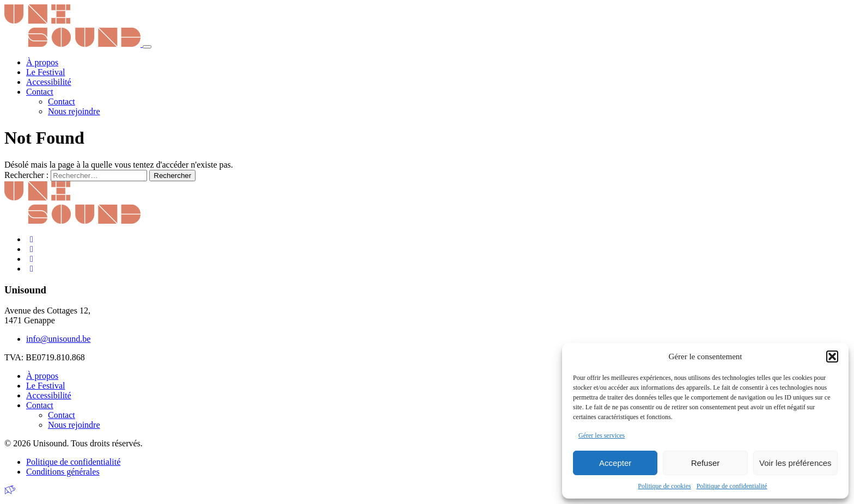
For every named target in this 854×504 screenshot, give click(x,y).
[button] (832, 357)
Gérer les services (602, 435)
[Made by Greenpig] (10, 490)
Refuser (706, 463)
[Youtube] (32, 269)
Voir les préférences (795, 463)
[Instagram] (32, 249)
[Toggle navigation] (147, 47)
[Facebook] (32, 239)
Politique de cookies (664, 486)
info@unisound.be (58, 339)
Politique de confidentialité (732, 486)
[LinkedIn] (32, 259)
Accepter (615, 463)
